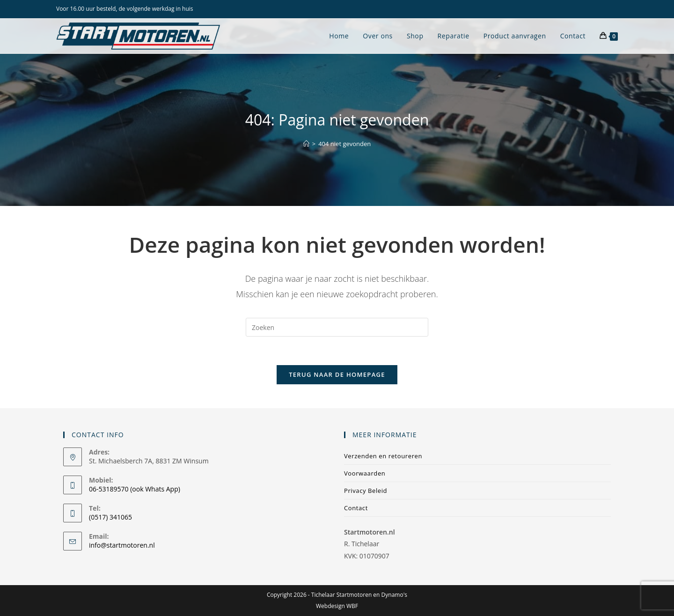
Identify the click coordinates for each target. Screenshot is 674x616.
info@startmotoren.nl (122, 545)
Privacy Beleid (366, 491)
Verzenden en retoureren (383, 456)
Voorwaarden (365, 473)
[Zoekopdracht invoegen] (337, 327)
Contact (356, 508)
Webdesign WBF (337, 606)
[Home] (306, 144)
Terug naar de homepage (337, 374)
